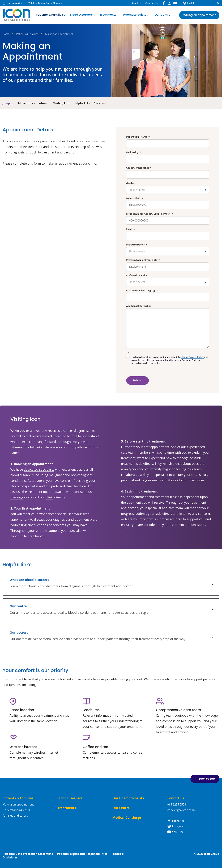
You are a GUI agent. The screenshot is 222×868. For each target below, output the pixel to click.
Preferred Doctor (137, 245)
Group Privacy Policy (193, 357)
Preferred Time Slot (137, 275)
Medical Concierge (127, 818)
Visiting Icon (62, 103)
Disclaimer (10, 857)
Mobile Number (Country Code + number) (150, 214)
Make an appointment (34, 103)
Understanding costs (16, 810)
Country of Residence (139, 168)
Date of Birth (135, 198)
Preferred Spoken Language (142, 291)
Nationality (134, 152)
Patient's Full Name (138, 137)
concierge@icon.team (182, 810)
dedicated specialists (39, 469)
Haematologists (136, 15)
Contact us (176, 798)
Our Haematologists (128, 798)
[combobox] (168, 190)
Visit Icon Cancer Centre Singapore (46, 3)
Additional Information (139, 306)
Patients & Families (51, 15)
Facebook (176, 821)
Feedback (118, 854)
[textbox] (168, 190)
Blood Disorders (83, 15)
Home (6, 34)
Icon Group (212, 854)
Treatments (110, 15)
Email (131, 229)
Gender (130, 183)
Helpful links (82, 103)
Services (100, 103)
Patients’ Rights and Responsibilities (82, 854)
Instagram (176, 826)
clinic (50, 497)
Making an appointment (18, 804)
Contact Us (151, 3)
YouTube (176, 832)
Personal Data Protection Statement (28, 854)
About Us (136, 3)
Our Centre (162, 15)
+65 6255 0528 (177, 804)
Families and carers (15, 816)
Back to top (204, 779)
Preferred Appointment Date (143, 260)
